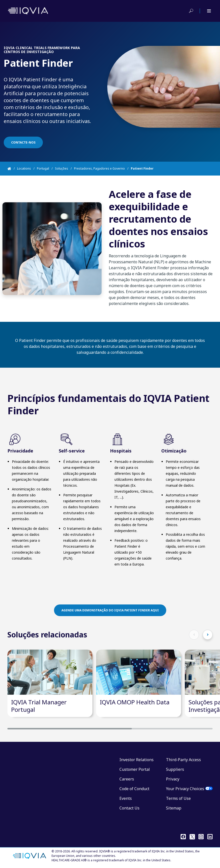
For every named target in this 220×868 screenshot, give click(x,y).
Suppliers (175, 769)
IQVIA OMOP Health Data (135, 702)
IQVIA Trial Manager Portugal (39, 706)
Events (126, 798)
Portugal (43, 168)
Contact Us (129, 808)
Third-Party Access (183, 760)
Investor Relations (137, 760)
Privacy (173, 779)
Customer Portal (135, 769)
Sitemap (174, 808)
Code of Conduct (134, 789)
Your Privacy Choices (185, 789)
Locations (24, 168)
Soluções (62, 168)
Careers (127, 779)
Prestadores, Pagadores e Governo (99, 168)
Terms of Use (178, 798)
